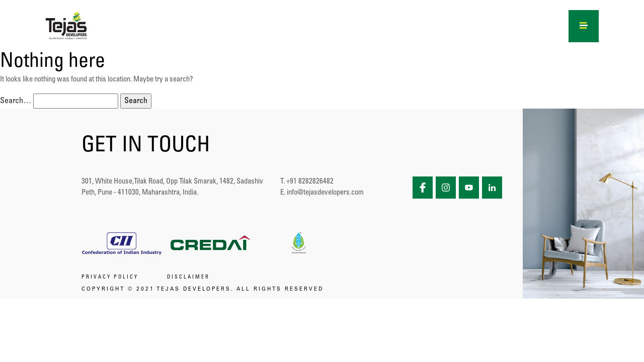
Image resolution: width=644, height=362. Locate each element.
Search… (16, 101)
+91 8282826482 (310, 182)
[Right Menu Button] (584, 24)
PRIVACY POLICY (110, 278)
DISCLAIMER (188, 278)
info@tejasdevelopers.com (325, 193)
